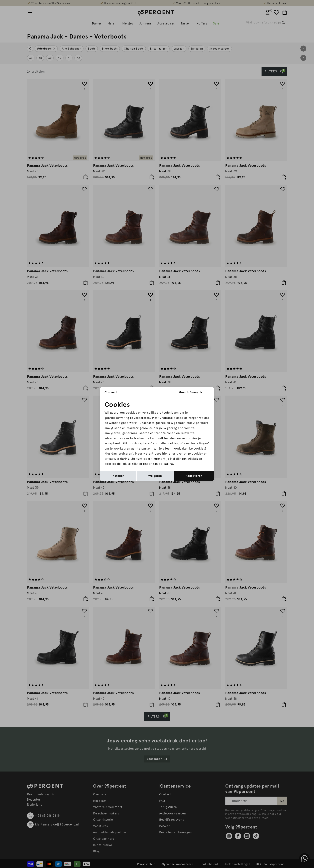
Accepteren (194, 476)
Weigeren (155, 476)
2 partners (201, 423)
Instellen (118, 476)
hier (165, 454)
